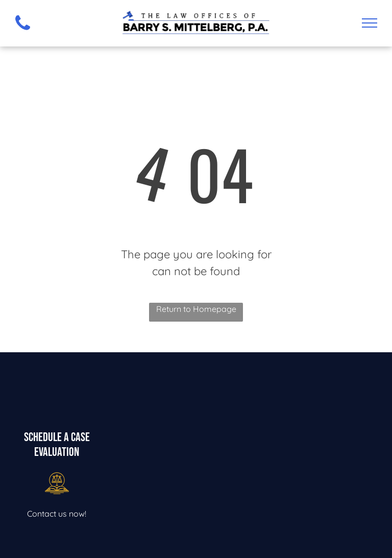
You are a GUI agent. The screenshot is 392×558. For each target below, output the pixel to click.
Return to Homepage (196, 309)
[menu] (370, 23)
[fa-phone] (23, 32)
